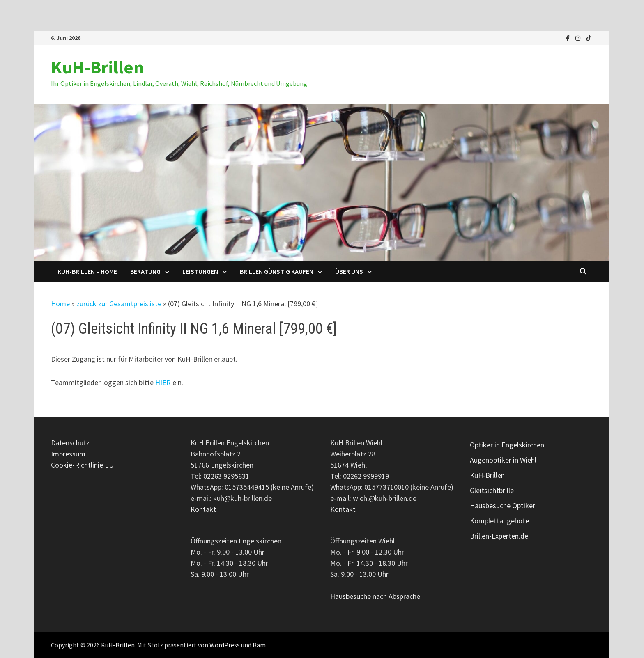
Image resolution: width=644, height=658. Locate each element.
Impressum (68, 454)
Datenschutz (70, 443)
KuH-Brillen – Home (87, 271)
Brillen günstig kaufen (277, 271)
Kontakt (203, 509)
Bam (259, 645)
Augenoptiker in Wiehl (503, 460)
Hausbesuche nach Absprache (375, 596)
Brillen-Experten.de (499, 536)
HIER (163, 382)
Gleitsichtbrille (492, 490)
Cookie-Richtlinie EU (82, 465)
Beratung (145, 271)
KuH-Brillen (97, 67)
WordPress (225, 645)
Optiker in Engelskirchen (507, 445)
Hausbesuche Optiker (503, 506)
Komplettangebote (499, 521)
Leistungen (200, 271)
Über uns (349, 271)
